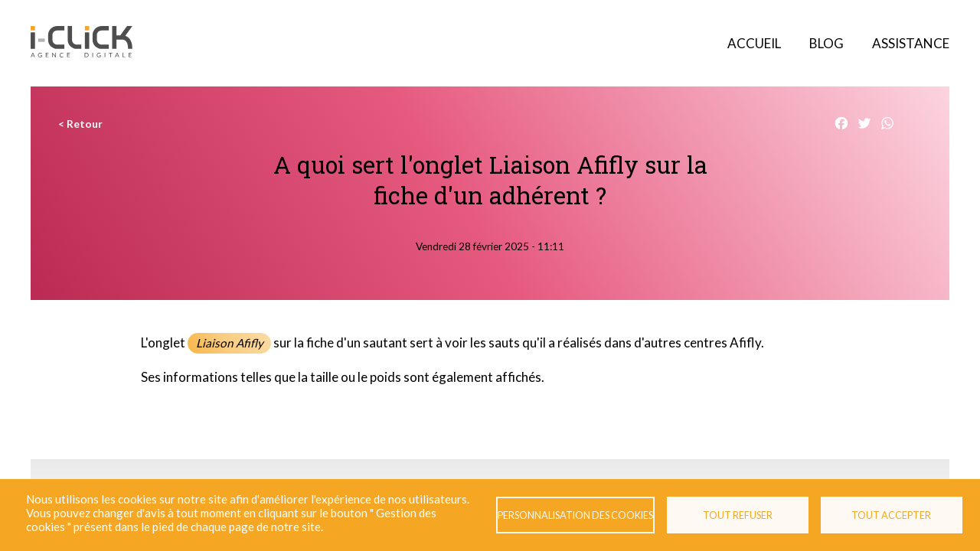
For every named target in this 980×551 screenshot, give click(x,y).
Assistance (911, 43)
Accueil (754, 43)
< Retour (80, 124)
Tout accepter (891, 515)
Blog (826, 43)
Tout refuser (738, 515)
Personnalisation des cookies (575, 515)
